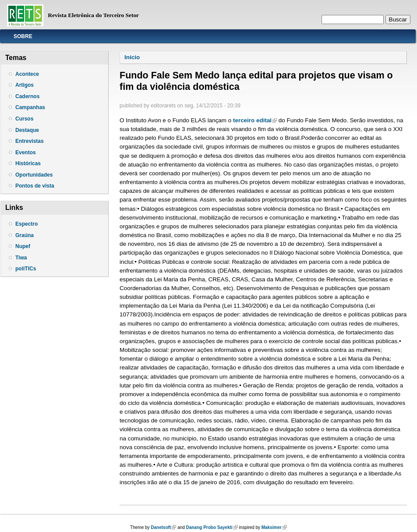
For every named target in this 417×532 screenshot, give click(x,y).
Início (132, 57)
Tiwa (21, 258)
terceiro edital (255, 120)
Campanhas (30, 107)
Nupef (23, 246)
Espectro (27, 224)
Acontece (27, 74)
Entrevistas (30, 141)
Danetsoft (163, 527)
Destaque (27, 130)
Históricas (28, 163)
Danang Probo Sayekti (212, 527)
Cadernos (27, 96)
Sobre (23, 36)
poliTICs (26, 269)
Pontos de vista (35, 186)
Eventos (26, 153)
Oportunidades (34, 175)
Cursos (24, 119)
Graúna (25, 235)
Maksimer (274, 527)
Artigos (25, 85)
